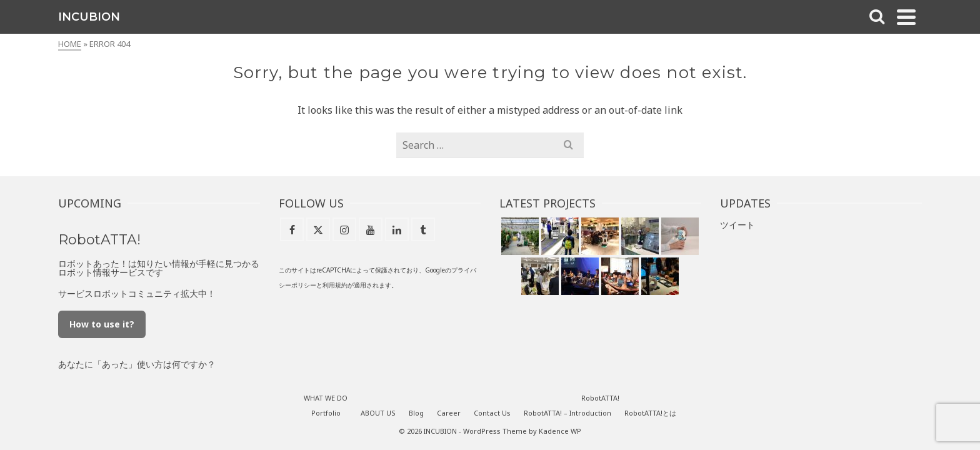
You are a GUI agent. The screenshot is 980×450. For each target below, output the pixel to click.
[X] (75, 290)
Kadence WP (635, 394)
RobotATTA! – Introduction (642, 376)
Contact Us (75, 233)
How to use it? (244, 287)
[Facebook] (49, 290)
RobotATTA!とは (725, 376)
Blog (75, 178)
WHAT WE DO (75, 123)
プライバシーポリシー (425, 248)
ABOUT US (75, 151)
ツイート (779, 188)
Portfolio (401, 376)
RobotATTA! (75, 261)
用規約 (478, 248)
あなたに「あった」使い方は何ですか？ (279, 327)
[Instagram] (101, 290)
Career (75, 206)
